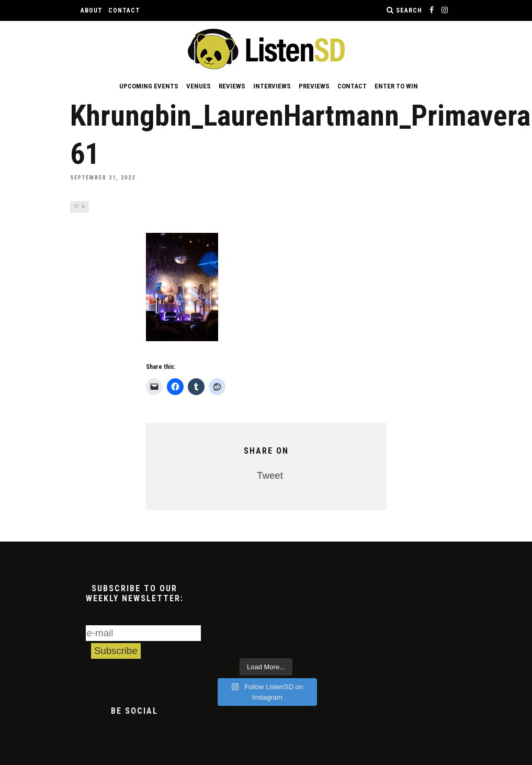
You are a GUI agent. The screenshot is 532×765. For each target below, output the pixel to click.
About (92, 10)
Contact (124, 10)
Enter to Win (396, 86)
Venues (199, 86)
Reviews (232, 86)
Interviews (272, 86)
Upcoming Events (149, 86)
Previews (314, 86)
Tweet (270, 476)
